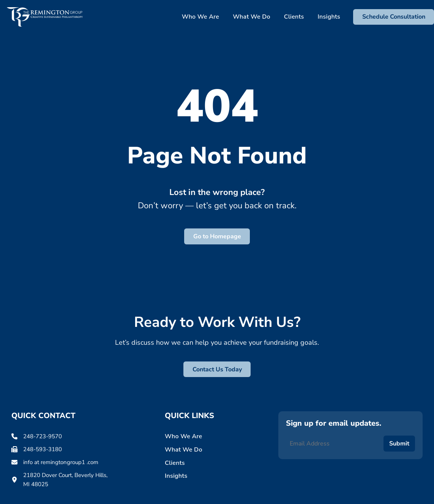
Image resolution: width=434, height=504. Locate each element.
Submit (399, 444)
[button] (394, 17)
